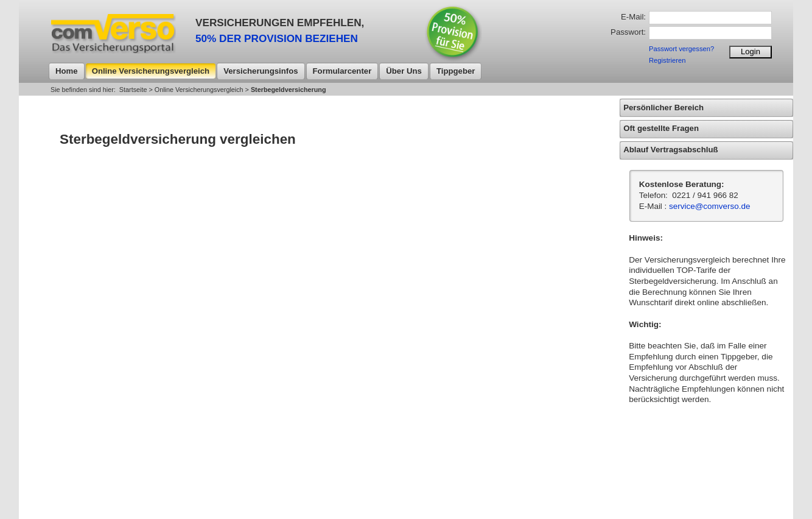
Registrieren (667, 60)
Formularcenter (342, 71)
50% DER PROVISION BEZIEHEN (277, 38)
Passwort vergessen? (681, 49)
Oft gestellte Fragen (661, 128)
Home (67, 71)
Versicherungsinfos (261, 71)
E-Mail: (633, 17)
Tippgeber (456, 71)
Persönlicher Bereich (663, 108)
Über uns (404, 71)
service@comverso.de (709, 206)
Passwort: (628, 32)
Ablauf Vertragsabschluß (670, 150)
